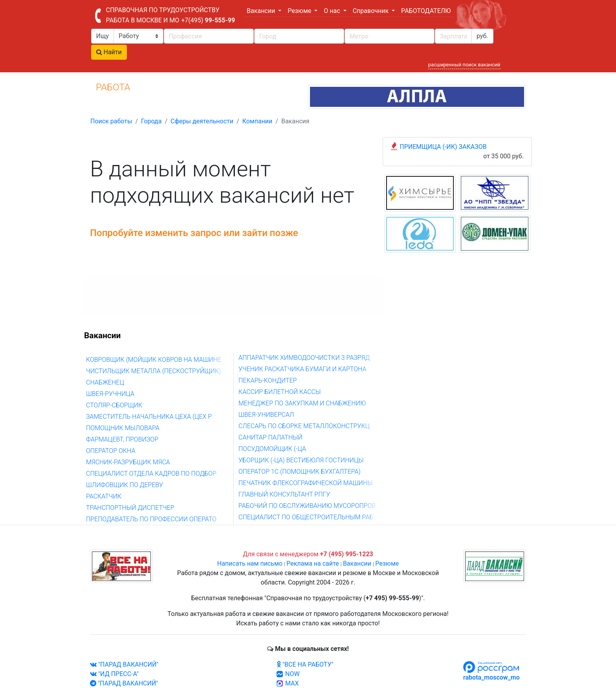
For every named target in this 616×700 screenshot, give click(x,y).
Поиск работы (111, 121)
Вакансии (357, 563)
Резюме (387, 563)
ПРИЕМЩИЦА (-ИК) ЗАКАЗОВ (443, 147)
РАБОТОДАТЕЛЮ (426, 11)
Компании (258, 121)
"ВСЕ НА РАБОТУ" (305, 664)
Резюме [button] (300, 11)
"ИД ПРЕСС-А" (114, 674)
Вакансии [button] (262, 11)
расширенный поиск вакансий (464, 65)
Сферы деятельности (202, 121)
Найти (109, 52)
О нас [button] (333, 11)
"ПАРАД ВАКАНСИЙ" (124, 664)
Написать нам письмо (250, 563)
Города (151, 121)
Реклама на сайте (313, 563)
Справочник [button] (371, 11)
